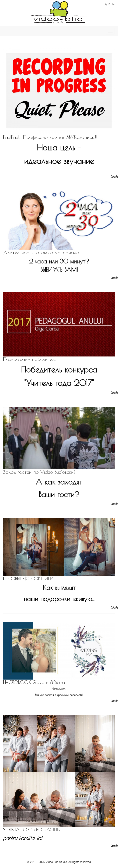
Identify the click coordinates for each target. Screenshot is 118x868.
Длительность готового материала (41, 252)
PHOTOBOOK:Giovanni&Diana (34, 682)
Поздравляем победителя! (30, 359)
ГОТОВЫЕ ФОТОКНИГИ (28, 579)
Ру (106, 4)
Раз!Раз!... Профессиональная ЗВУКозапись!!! (50, 137)
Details (114, 177)
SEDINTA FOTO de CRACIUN (32, 830)
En (113, 4)
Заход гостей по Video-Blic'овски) (39, 472)
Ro (110, 4)
